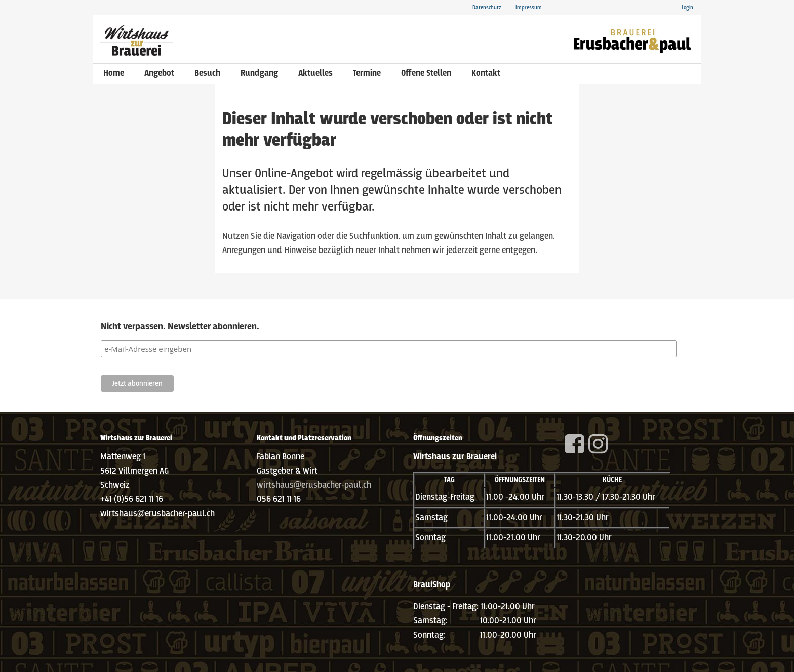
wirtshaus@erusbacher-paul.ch (314, 486)
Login (687, 8)
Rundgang (259, 74)
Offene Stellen (426, 74)
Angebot (159, 74)
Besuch (207, 74)
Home (114, 74)
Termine (367, 74)
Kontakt (486, 74)
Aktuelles (315, 74)
